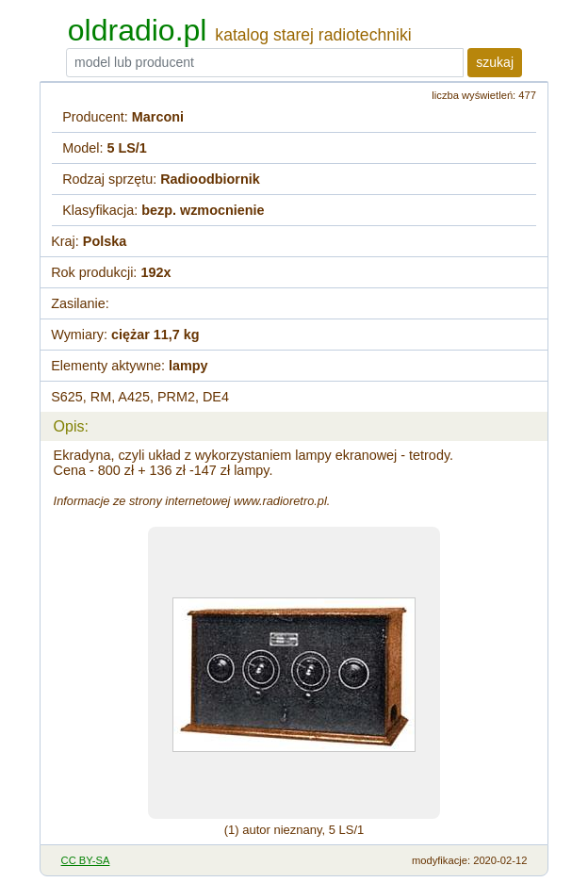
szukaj (495, 62)
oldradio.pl (138, 30)
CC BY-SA (86, 860)
